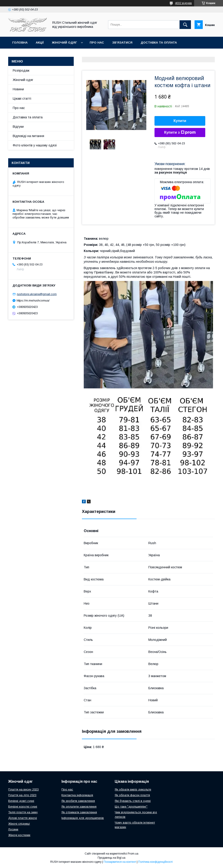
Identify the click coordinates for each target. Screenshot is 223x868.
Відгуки (18, 127)
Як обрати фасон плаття (132, 795)
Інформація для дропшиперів (83, 818)
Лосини (13, 829)
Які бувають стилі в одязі (133, 801)
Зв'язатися (122, 43)
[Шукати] (185, 25)
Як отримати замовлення (79, 812)
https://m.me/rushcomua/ (33, 300)
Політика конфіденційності (155, 862)
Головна (20, 43)
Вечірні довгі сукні (21, 801)
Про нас (97, 43)
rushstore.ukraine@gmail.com (37, 294)
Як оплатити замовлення (79, 807)
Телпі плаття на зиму (23, 812)
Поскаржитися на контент (120, 862)
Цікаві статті (22, 99)
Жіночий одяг (64, 43)
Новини (18, 89)
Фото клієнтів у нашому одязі (35, 145)
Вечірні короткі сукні (23, 807)
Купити (180, 121)
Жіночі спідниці (19, 824)
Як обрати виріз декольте (133, 789)
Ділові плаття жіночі (23, 818)
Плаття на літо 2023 (22, 795)
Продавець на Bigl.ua (111, 858)
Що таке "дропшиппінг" (131, 807)
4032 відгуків (183, 3)
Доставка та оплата (159, 43)
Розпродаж (21, 70)
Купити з (180, 133)
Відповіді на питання (28, 136)
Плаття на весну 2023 (23, 789)
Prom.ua (133, 854)
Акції (40, 43)
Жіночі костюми (19, 835)
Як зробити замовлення (78, 801)
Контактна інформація (77, 795)
